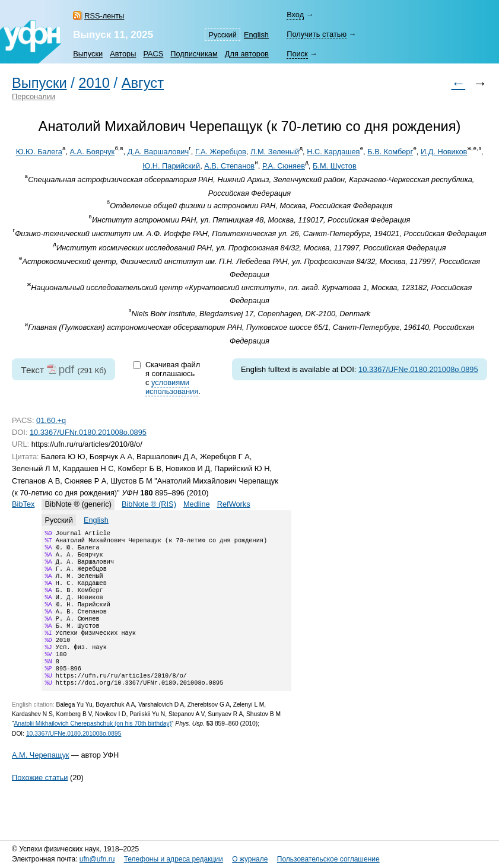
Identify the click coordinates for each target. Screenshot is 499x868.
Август (143, 83)
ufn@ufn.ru (97, 859)
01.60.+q (51, 420)
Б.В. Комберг (390, 152)
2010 (94, 83)
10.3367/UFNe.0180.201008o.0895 (418, 369)
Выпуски (88, 54)
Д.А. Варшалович (158, 152)
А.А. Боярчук (93, 152)
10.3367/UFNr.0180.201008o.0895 (88, 432)
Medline (197, 504)
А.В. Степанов (229, 166)
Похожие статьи (40, 803)
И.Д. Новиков (444, 152)
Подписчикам (194, 54)
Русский (222, 35)
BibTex (23, 504)
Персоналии (34, 96)
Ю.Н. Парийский (171, 166)
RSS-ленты (104, 16)
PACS (153, 54)
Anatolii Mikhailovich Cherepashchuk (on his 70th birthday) (93, 750)
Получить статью (317, 34)
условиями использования (172, 387)
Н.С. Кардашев (333, 152)
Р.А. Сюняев (284, 166)
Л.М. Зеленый (275, 152)
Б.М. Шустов (335, 166)
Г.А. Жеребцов (221, 152)
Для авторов (247, 54)
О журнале (250, 859)
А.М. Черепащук (40, 781)
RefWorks (234, 504)
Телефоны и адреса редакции (174, 859)
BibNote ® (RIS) (149, 504)
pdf (66, 369)
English (256, 35)
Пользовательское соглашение (328, 859)
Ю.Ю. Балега (39, 152)
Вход (295, 15)
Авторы (123, 54)
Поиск (297, 54)
